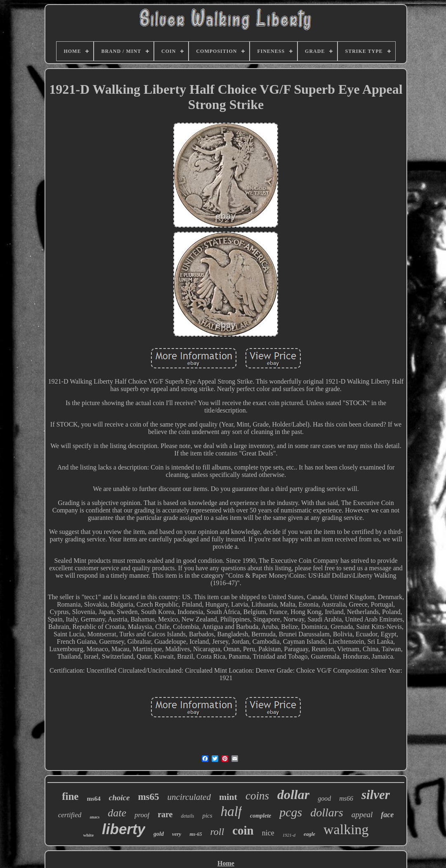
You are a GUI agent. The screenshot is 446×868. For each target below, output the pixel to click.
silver (376, 795)
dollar (293, 794)
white (88, 835)
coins (257, 796)
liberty (124, 829)
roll (217, 832)
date (117, 813)
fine (70, 796)
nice (268, 833)
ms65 (148, 797)
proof (142, 815)
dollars (327, 812)
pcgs (291, 812)
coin (243, 830)
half (231, 811)
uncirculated (189, 797)
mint (228, 797)
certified (70, 815)
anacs (94, 817)
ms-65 (196, 834)
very (177, 834)
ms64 (93, 799)
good (324, 798)
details (187, 816)
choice (119, 798)
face (387, 815)
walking (346, 829)
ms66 (346, 798)
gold (159, 834)
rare (165, 814)
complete (261, 816)
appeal (362, 815)
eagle (309, 834)
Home (226, 863)
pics (207, 816)
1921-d (289, 835)
